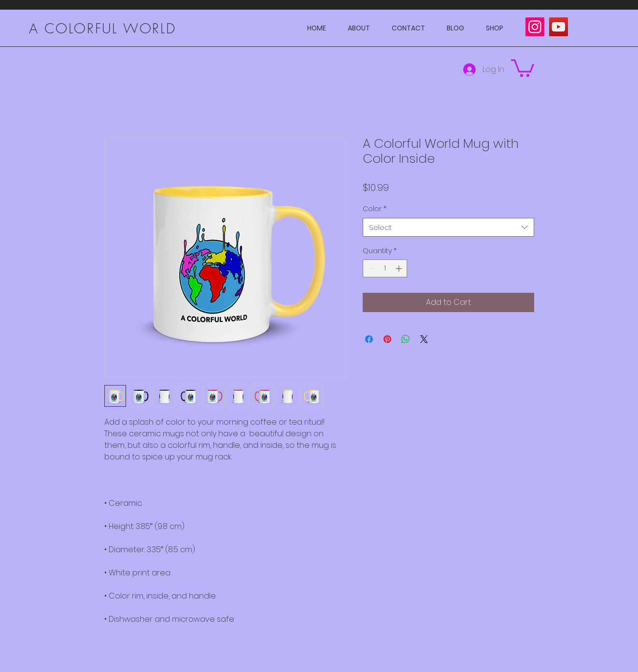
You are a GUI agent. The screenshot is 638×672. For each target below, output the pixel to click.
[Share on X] (424, 339)
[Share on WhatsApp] (406, 339)
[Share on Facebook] (369, 339)
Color (375, 209)
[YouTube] (559, 27)
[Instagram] (535, 27)
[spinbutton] (385, 268)
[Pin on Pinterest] (387, 339)
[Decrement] (370, 268)
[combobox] (448, 227)
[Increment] (400, 268)
